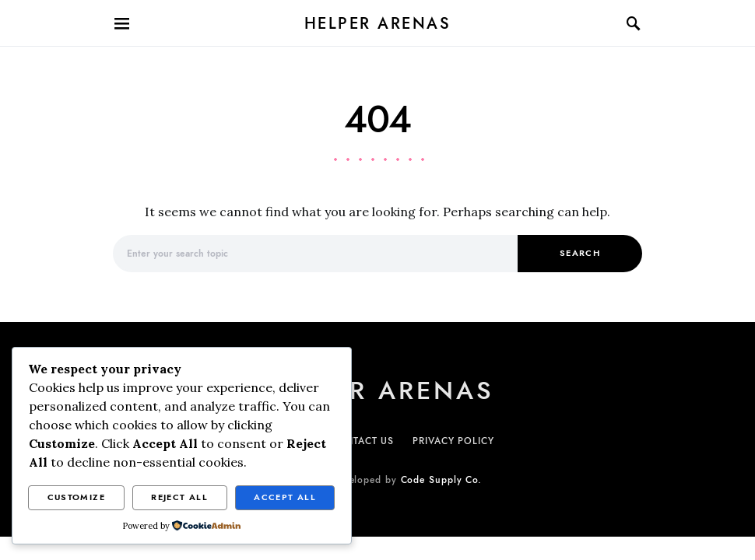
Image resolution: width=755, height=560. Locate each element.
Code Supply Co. (442, 480)
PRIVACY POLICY (453, 441)
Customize (76, 497)
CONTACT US (362, 441)
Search (580, 253)
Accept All (285, 497)
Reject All (179, 497)
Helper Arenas (378, 23)
